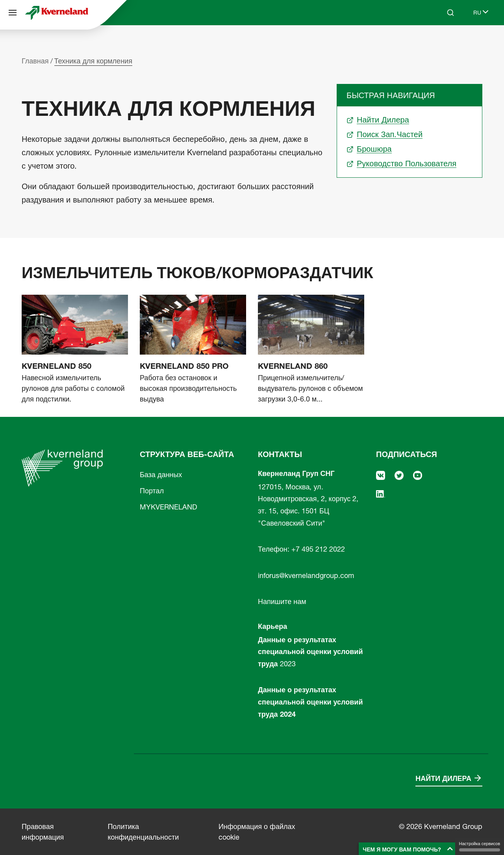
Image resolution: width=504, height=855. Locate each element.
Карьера (272, 626)
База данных (161, 475)
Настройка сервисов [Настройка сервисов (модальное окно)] (480, 846)
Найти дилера (443, 778)
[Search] (450, 13)
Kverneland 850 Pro (184, 366)
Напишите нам (282, 601)
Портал (152, 491)
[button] (408, 849)
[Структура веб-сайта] (13, 13)
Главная (35, 61)
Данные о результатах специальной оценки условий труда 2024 (310, 702)
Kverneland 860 (293, 366)
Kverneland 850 (57, 366)
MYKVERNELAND (169, 507)
